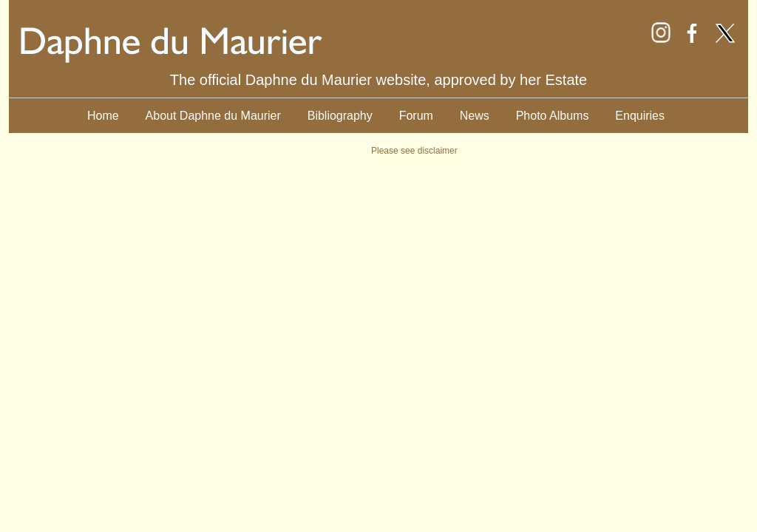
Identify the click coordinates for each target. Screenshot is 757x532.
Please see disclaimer (414, 151)
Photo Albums (553, 116)
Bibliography (340, 116)
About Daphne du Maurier (213, 116)
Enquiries (640, 116)
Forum (416, 116)
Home (103, 116)
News (475, 116)
